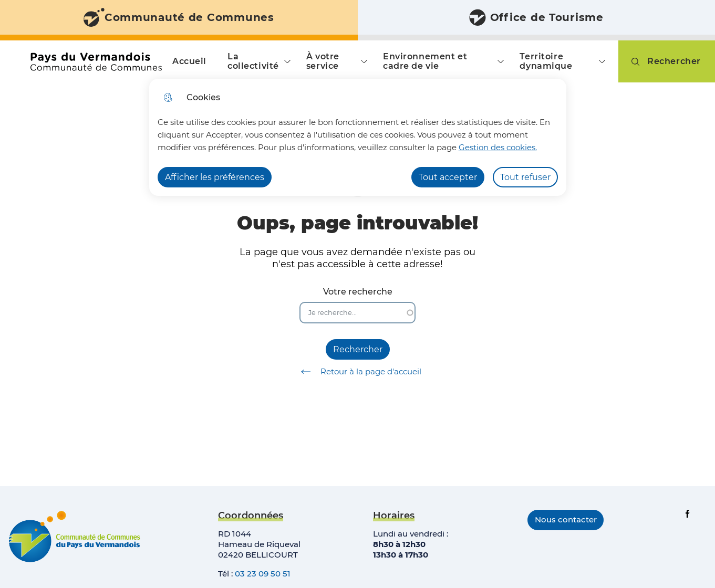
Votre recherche (358, 292)
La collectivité (253, 61)
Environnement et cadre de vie (425, 61)
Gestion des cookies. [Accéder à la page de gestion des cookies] (498, 147)
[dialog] (358, 137)
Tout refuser (525, 177)
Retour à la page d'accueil (357, 372)
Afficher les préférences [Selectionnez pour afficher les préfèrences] (215, 177)
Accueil (189, 61)
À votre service (323, 61)
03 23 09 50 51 (263, 574)
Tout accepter (448, 177)
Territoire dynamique (546, 61)
